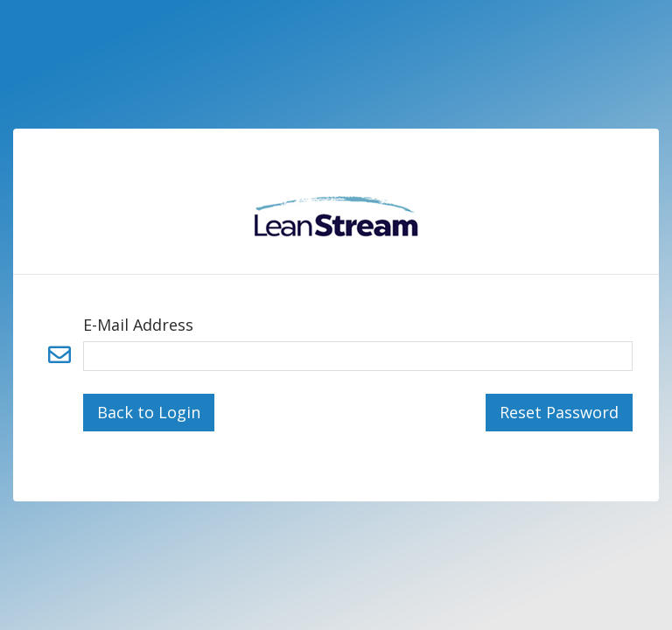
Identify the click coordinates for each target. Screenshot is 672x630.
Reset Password (559, 412)
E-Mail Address (138, 325)
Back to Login (149, 412)
